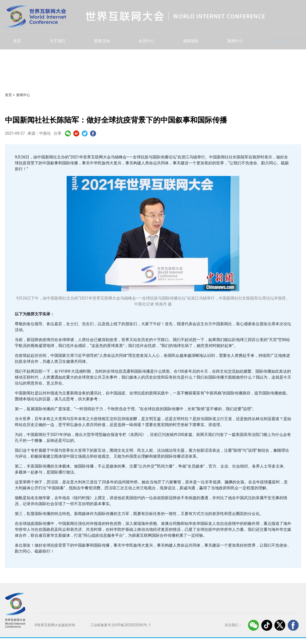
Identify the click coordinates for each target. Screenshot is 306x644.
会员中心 (146, 41)
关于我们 (57, 41)
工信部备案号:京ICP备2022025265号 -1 (121, 625)
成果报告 (191, 41)
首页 (17, 41)
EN (286, 41)
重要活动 (102, 41)
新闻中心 (235, 41)
